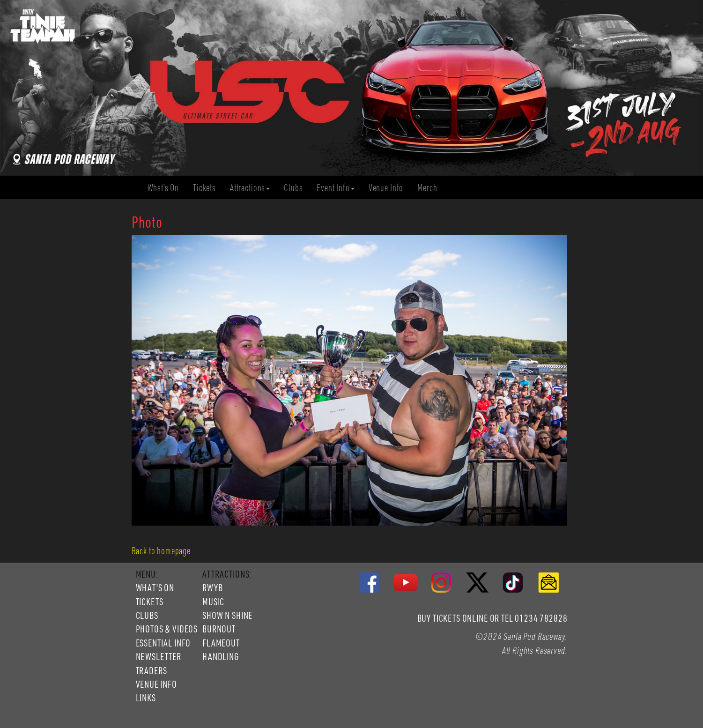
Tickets (208, 188)
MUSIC (213, 602)
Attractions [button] (250, 187)
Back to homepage (161, 550)
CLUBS (147, 615)
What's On (167, 188)
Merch (431, 188)
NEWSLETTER (159, 656)
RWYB (212, 587)
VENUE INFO (156, 684)
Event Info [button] (335, 187)
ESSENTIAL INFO (163, 643)
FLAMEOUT (221, 643)
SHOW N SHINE (227, 615)
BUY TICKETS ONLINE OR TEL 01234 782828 (492, 618)
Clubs (297, 188)
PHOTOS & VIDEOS (167, 629)
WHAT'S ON (155, 587)
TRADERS (152, 670)
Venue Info (389, 188)
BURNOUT (219, 629)
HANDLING (221, 656)
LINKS (146, 698)
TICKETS (150, 602)
